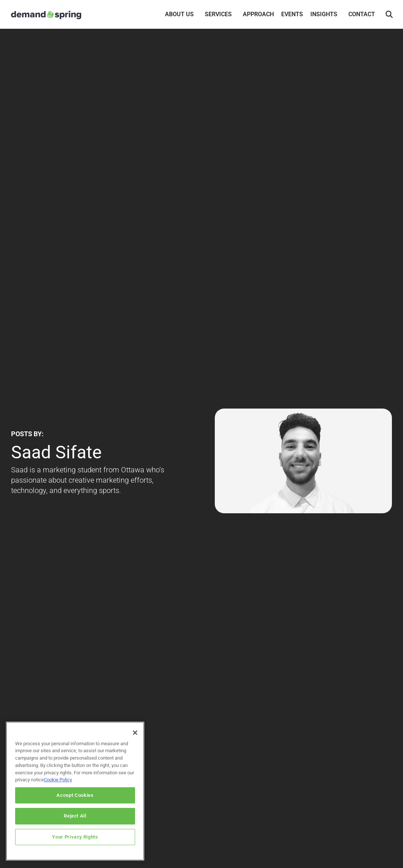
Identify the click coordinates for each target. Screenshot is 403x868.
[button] (389, 15)
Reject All (75, 821)
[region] (75, 796)
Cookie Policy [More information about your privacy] (58, 784)
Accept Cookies (75, 800)
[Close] (135, 737)
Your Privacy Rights (75, 842)
